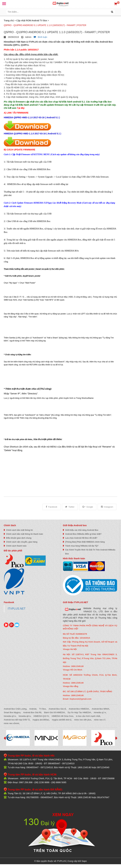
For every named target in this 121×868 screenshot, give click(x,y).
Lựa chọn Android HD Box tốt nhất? (81, 538)
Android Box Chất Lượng (15, 709)
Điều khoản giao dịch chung (19, 538)
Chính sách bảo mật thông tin (19, 530)
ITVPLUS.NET (17, 609)
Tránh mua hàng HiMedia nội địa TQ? (82, 546)
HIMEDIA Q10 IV (41, 716)
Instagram (107, 507)
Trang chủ (9, 20)
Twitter (70, 507)
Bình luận (40, 37)
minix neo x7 (100, 720)
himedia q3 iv (10, 716)
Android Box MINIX (101, 709)
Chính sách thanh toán (16, 546)
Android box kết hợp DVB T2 (17, 720)
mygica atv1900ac (41, 720)
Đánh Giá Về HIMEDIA (55, 712)
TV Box (42, 709)
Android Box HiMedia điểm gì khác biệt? (83, 534)
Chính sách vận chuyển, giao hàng (22, 542)
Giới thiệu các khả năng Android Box (82, 530)
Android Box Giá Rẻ (32, 712)
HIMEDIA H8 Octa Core (62, 716)
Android (33, 709)
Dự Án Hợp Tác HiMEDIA (79, 712)
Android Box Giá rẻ (57, 709)
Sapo (84, 861)
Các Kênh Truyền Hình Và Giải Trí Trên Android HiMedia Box (90, 552)
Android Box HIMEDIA (79, 709)
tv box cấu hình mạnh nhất (88, 716)
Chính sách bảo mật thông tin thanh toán (25, 534)
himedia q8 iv (25, 716)
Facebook (52, 507)
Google (88, 507)
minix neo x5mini (11, 723)
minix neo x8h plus (83, 720)
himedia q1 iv (100, 712)
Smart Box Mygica (12, 712)
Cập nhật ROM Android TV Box (32, 20)
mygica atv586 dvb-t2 (62, 720)
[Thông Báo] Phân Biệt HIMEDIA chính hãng (85, 542)
